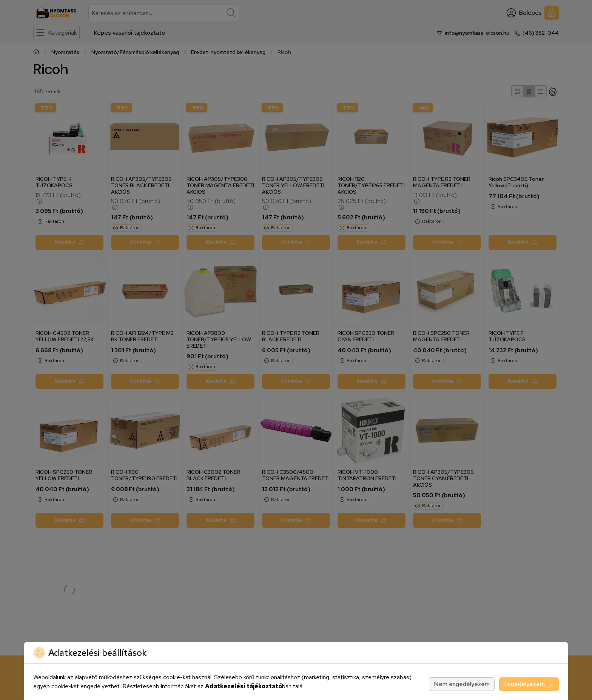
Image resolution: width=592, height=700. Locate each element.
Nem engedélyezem (462, 684)
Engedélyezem (529, 684)
